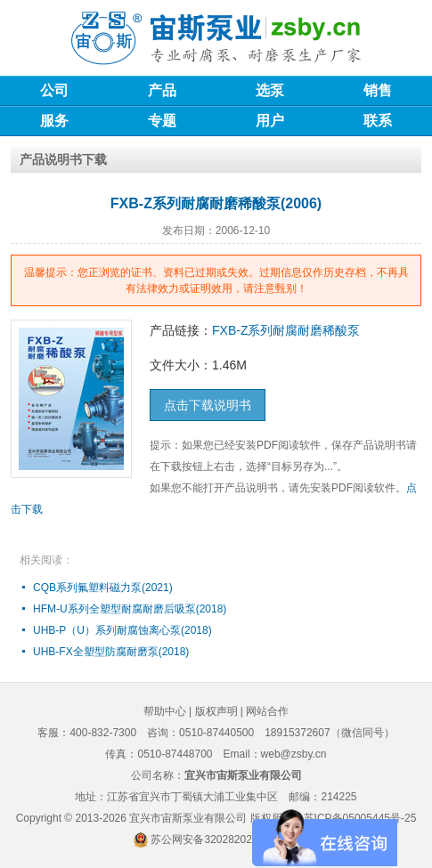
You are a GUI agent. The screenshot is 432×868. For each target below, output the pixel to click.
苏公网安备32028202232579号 (224, 840)
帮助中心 (165, 711)
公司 (54, 90)
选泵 (270, 90)
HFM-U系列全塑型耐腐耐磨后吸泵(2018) (130, 609)
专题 (162, 121)
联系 (378, 121)
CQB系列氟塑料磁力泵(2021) (103, 588)
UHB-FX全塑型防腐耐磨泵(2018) (111, 652)
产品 (162, 90)
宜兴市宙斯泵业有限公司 (188, 818)
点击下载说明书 (208, 405)
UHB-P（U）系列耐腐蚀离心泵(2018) (122, 630)
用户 (270, 121)
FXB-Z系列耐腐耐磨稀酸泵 (286, 330)
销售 (378, 90)
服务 (54, 121)
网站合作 (267, 711)
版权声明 (216, 711)
